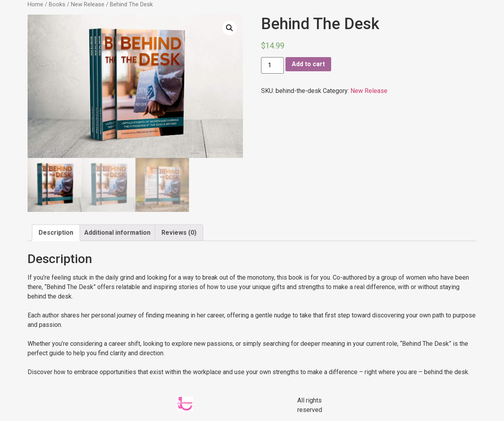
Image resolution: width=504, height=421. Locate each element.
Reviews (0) (179, 233)
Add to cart (308, 64)
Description (56, 233)
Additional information (117, 233)
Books (57, 4)
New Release (88, 4)
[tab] (56, 233)
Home (35, 4)
